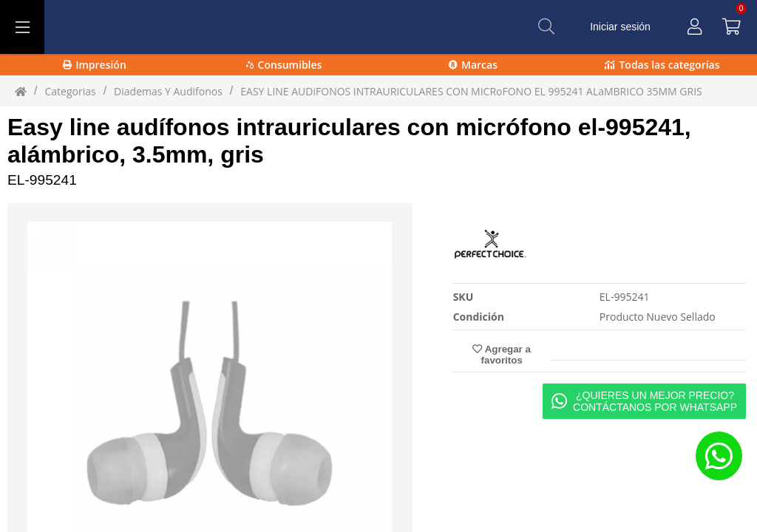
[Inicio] (21, 91)
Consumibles (284, 65)
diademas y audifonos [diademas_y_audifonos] (168, 91)
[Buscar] (546, 27)
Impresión (95, 65)
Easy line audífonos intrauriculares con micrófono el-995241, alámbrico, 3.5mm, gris (349, 141)
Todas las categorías (662, 65)
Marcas (473, 65)
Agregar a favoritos (501, 355)
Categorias (70, 91)
